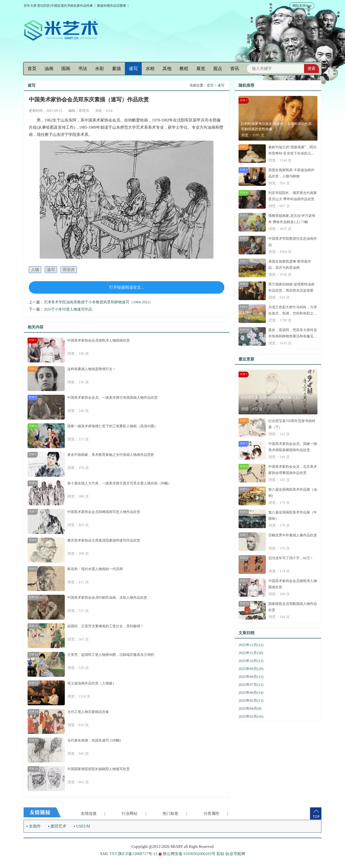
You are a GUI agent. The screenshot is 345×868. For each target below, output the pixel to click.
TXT (113, 854)
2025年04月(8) (250, 709)
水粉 (150, 69)
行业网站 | (134, 813)
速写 (133, 69)
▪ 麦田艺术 (57, 826)
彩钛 (220, 854)
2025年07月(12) (251, 685)
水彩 (100, 69)
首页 (32, 69)
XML (104, 854)
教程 (184, 69)
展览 (201, 69)
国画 (66, 69)
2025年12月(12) (251, 645)
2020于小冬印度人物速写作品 (68, 309)
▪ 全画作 (34, 826)
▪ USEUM (82, 826)
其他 (167, 69)
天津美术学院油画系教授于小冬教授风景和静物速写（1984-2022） (98, 302)
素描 (116, 69)
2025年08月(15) (251, 677)
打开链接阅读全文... (127, 287)
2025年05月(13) (251, 701)
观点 (218, 69)
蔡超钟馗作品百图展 (112, 6)
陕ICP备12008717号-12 (138, 854)
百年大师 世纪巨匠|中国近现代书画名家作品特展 (58, 6)
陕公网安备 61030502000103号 (187, 854)
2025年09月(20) (251, 669)
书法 (83, 69)
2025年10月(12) (251, 661)
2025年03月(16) (251, 716)
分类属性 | (216, 813)
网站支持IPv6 (302, 6)
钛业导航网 (235, 854)
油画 (49, 69)
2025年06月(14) (251, 693)
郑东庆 (69, 270)
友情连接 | (93, 813)
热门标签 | (175, 813)
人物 (35, 270)
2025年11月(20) (251, 653)
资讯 (235, 69)
